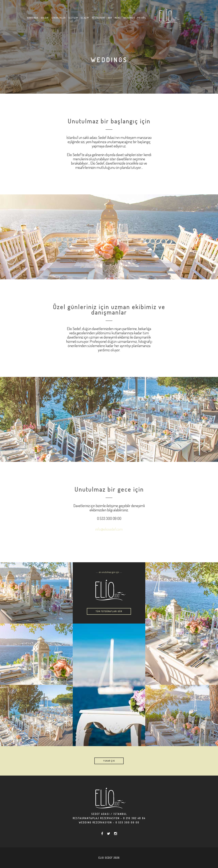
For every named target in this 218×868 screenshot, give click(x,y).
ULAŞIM (85, 18)
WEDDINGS (129, 18)
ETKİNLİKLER (59, 18)
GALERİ (45, 18)
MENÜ (118, 18)
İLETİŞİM (73, 18)
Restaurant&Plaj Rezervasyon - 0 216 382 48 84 (109, 818)
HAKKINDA (33, 18)
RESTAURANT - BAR (102, 18)
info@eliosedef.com (109, 529)
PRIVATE (142, 18)
